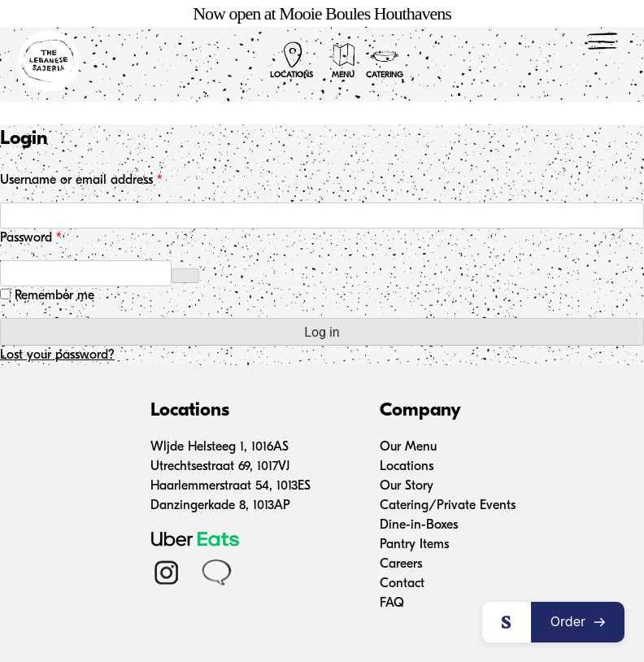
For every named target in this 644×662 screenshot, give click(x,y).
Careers (401, 564)
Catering (385, 60)
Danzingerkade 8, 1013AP (220, 506)
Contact (402, 584)
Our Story (407, 486)
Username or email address (105, 179)
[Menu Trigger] (603, 41)
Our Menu (408, 447)
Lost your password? (57, 355)
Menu (344, 60)
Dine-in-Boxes (419, 525)
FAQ (392, 603)
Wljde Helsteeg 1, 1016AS (220, 447)
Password (54, 237)
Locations (292, 60)
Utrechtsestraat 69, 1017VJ (220, 467)
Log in (322, 332)
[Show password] (185, 276)
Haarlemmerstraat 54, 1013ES (231, 486)
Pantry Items (414, 545)
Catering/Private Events (448, 506)
